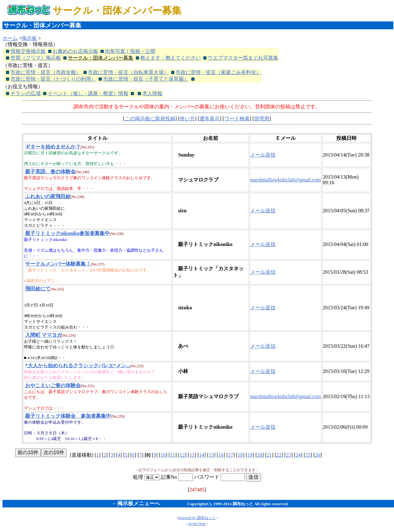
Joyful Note (197, 524)
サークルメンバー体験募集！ (58, 264)
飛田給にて (38, 289)
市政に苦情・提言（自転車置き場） (128, 72)
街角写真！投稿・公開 (130, 51)
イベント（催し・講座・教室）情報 (88, 93)
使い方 (187, 119)
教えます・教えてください (171, 58)
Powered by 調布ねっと (197, 518)
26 (317, 455)
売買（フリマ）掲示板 (36, 58)
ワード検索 (237, 119)
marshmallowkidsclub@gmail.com (286, 180)
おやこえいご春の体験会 (53, 385)
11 (173, 455)
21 (269, 455)
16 (221, 455)
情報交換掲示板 (28, 51)
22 (279, 455)
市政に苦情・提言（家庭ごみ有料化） (218, 72)
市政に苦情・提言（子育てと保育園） (146, 79)
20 (259, 455)
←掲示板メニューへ (136, 503)
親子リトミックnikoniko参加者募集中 (67, 233)
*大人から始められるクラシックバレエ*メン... (78, 366)
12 (182, 455)
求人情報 (152, 93)
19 (250, 455)
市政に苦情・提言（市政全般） (46, 72)
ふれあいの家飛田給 (48, 196)
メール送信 (263, 155)
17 (230, 455)
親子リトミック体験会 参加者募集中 (68, 416)
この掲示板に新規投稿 (150, 119)
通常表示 (210, 119)
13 (192, 455)
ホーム (10, 38)
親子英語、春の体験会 (50, 172)
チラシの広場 (26, 93)
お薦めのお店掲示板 (75, 51)
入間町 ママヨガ (43, 335)
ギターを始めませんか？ (53, 147)
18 (240, 455)
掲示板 (29, 38)
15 (211, 455)
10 (163, 455)
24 (298, 455)
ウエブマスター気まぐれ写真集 (243, 58)
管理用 (262, 119)
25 (308, 455)
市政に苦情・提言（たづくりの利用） (53, 79)
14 (202, 455)
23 (288, 455)
